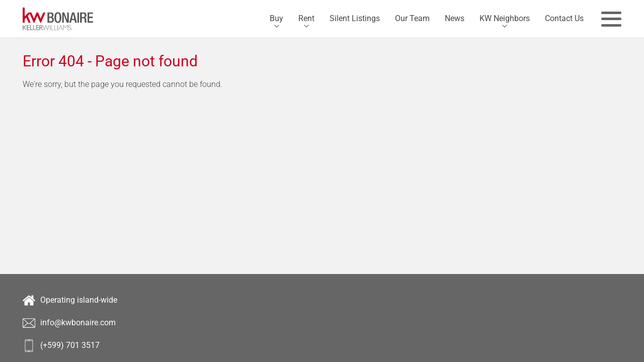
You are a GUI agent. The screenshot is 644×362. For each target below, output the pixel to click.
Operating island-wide (70, 300)
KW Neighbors (505, 18)
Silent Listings (355, 18)
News (455, 18)
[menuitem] (276, 19)
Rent (306, 18)
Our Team (412, 18)
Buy (276, 18)
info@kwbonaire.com (69, 323)
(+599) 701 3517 (61, 346)
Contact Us (564, 18)
